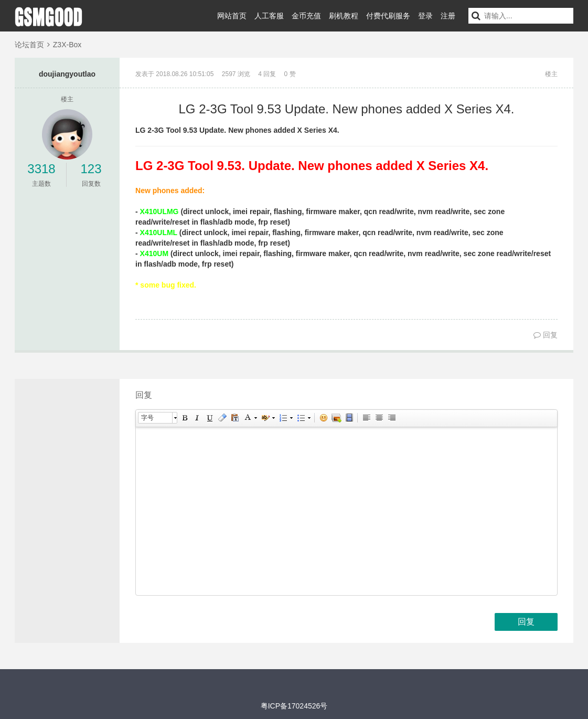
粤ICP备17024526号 (294, 706)
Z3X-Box (67, 45)
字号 (147, 418)
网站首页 (232, 16)
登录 (425, 16)
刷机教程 (344, 16)
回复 (546, 335)
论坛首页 (29, 45)
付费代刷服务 (388, 16)
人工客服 (269, 16)
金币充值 (306, 16)
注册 (448, 16)
